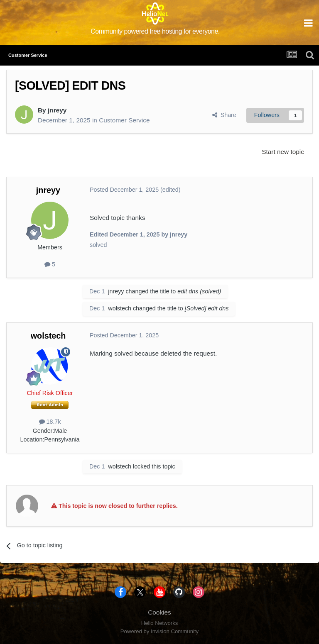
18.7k (50, 422)
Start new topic (283, 152)
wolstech (120, 308)
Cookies (159, 612)
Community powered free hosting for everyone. (155, 31)
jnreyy (57, 110)
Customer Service (124, 120)
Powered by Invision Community (159, 631)
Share (224, 115)
